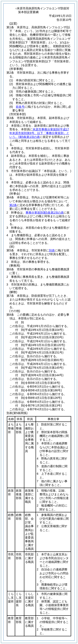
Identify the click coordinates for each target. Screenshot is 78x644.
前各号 (20, 107)
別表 (52, 250)
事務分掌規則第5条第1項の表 (45, 213)
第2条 (13, 205)
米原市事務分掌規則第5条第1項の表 (39, 133)
